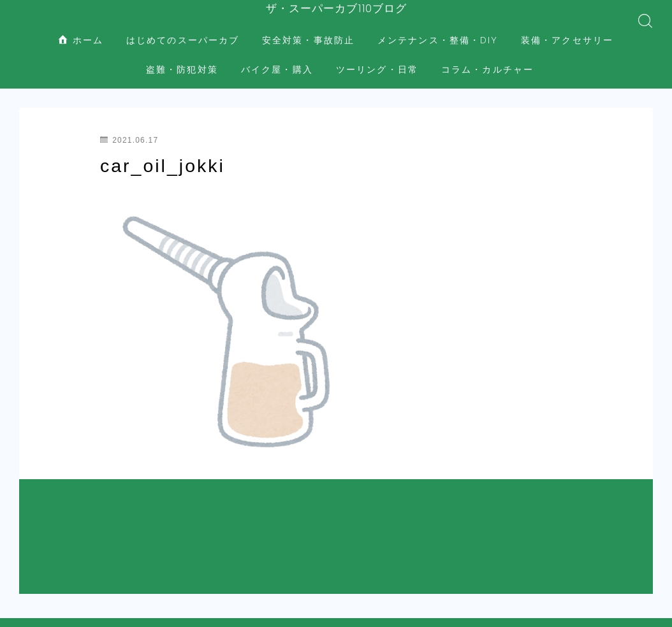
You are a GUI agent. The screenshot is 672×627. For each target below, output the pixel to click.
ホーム (81, 28)
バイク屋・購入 (277, 58)
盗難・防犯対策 (182, 58)
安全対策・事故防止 (308, 28)
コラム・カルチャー (487, 58)
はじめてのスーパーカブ (183, 28)
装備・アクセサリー (567, 28)
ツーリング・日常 (377, 58)
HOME (33, 548)
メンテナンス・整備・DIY (438, 28)
